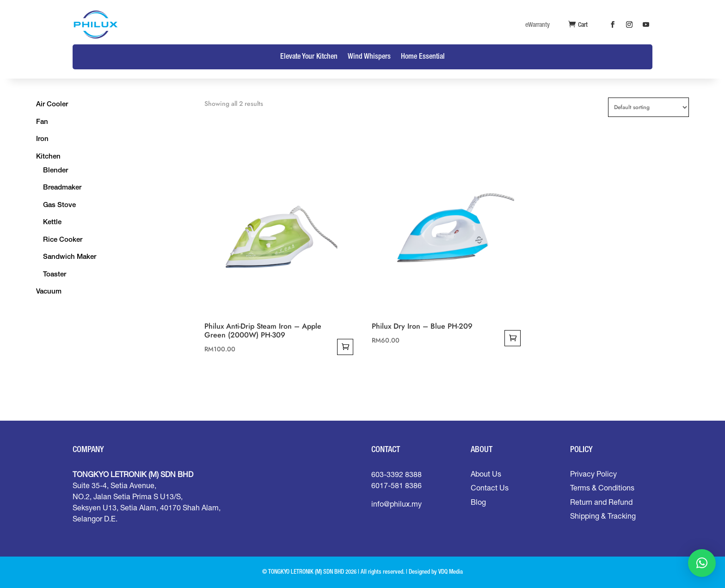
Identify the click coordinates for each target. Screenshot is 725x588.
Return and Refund (601, 502)
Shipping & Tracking (603, 516)
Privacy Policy (593, 474)
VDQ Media (451, 572)
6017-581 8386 (396, 485)
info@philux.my (396, 504)
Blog (478, 502)
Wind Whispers (369, 57)
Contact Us (490, 488)
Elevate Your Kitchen (309, 57)
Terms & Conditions (602, 488)
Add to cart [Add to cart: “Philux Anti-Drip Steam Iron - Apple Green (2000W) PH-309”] (345, 347)
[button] (702, 563)
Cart (583, 25)
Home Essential (423, 57)
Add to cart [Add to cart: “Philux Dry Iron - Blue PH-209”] (513, 338)
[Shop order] (648, 107)
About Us (486, 474)
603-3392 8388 (396, 474)
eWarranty (538, 25)
